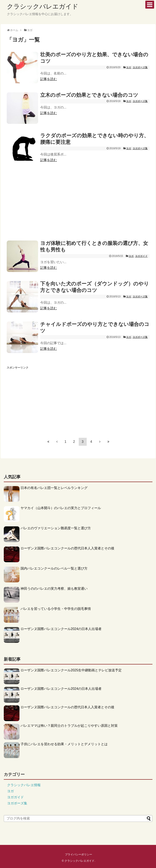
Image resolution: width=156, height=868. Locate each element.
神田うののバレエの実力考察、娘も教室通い (54, 589)
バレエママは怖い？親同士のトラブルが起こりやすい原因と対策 (69, 726)
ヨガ (129, 67)
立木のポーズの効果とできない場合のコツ (89, 95)
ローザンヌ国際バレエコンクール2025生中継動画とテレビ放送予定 (71, 670)
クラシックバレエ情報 (24, 785)
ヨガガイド (141, 256)
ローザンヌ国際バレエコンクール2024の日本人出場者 (61, 629)
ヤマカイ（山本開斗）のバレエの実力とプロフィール (61, 508)
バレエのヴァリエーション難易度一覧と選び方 (56, 528)
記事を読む (49, 79)
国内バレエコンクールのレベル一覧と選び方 (54, 568)
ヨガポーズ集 (140, 67)
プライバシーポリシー (79, 854)
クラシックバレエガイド (43, 6)
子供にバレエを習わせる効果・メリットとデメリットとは (64, 744)
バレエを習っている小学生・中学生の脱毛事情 (56, 609)
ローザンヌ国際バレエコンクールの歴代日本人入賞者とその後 (67, 548)
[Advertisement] (78, 202)
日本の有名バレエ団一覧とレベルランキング (54, 488)
